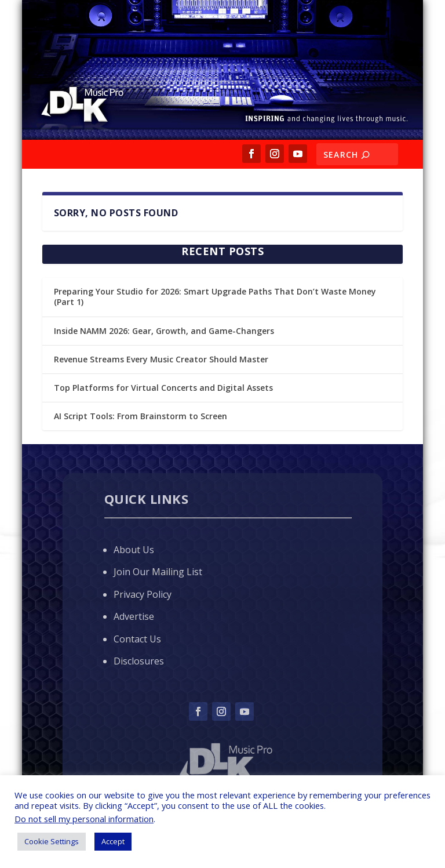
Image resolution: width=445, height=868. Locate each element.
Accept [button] (113, 841)
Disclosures (139, 661)
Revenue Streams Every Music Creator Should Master (161, 359)
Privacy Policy (143, 594)
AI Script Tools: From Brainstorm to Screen (141, 416)
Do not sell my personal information (84, 819)
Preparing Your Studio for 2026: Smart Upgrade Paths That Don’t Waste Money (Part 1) (215, 297)
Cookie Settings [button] (52, 841)
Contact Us (137, 639)
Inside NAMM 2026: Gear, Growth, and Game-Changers (164, 331)
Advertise (134, 616)
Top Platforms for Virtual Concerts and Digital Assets (163, 388)
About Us (134, 550)
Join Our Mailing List (158, 572)
